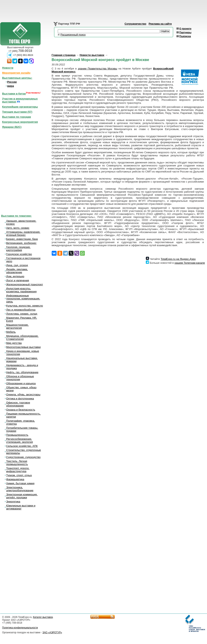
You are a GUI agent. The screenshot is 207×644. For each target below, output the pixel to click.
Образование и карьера (21, 383)
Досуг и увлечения (18, 280)
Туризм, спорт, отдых (19, 475)
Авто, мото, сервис (18, 228)
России (12, 82)
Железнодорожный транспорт (25, 284)
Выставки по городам (17, 117)
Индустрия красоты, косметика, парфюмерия (22, 290)
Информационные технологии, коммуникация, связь (23, 299)
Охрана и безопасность (21, 410)
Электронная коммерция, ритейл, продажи (22, 496)
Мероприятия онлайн (16, 73)
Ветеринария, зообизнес (21, 243)
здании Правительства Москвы (97, 69)
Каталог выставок (43, 617)
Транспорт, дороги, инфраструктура (18, 470)
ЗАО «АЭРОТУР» (52, 632)
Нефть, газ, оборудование (22, 372)
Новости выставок (92, 55)
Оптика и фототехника (20, 399)
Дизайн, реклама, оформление (17, 271)
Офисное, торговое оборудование (18, 404)
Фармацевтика (15, 479)
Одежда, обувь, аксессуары (23, 394)
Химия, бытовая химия (20, 483)
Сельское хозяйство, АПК (22, 446)
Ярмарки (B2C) (12, 127)
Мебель (11, 332)
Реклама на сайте (160, 24)
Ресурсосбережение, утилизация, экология (20, 440)
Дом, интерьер (15, 276)
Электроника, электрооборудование (20, 489)
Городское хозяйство (19, 254)
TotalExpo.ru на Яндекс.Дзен (178, 259)
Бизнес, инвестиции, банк (22, 239)
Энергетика (13, 502)
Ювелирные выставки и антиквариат (21, 507)
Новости (8, 68)
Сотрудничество (136, 24)
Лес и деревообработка (21, 310)
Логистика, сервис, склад (22, 314)
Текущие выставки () (17, 112)
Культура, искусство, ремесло (25, 306)
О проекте (185, 29)
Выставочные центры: (17, 78)
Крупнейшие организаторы (20, 107)
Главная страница (64, 55)
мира (11, 86)
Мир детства (14, 343)
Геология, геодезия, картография (18, 249)
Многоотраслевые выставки (24, 347)
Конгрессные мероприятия (20, 122)
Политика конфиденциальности (20, 628)
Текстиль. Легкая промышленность (17, 463)
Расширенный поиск (73, 35)
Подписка (185, 36)
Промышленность (17, 435)
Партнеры (185, 33)
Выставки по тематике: (17, 216)
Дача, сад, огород (17, 265)
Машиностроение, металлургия (17, 326)
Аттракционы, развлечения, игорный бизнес (23, 233)
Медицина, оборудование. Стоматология (23, 337)
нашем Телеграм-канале (190, 263)
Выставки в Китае (14, 94)
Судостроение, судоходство (23, 457)
